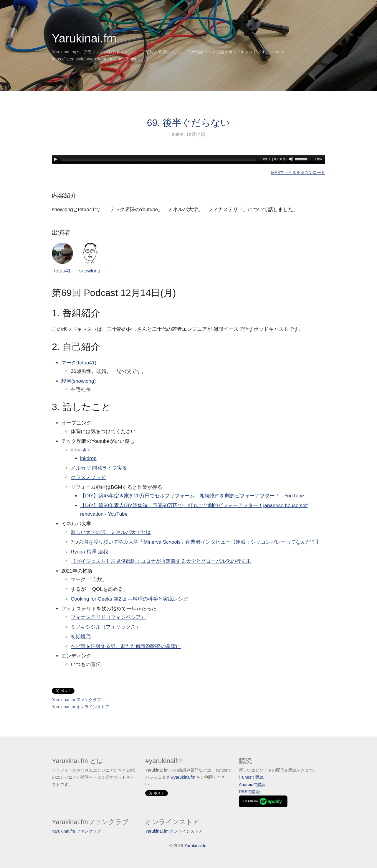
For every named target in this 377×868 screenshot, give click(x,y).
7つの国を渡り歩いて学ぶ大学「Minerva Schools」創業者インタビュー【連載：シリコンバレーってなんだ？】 (196, 542)
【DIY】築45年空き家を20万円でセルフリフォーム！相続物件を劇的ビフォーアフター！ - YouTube (192, 496)
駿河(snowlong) (78, 381)
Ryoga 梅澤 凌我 (89, 552)
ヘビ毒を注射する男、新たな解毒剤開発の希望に (126, 646)
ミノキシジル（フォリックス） (106, 627)
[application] (188, 159)
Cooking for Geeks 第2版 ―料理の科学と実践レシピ (129, 599)
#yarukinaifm (183, 777)
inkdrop (88, 458)
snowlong (90, 258)
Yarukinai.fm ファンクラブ (76, 700)
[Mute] (291, 159)
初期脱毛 (81, 637)
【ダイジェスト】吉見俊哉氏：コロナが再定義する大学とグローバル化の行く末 (161, 561)
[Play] (56, 159)
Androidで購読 (252, 785)
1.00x (319, 159)
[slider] (159, 159)
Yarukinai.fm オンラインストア (81, 707)
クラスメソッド (88, 477)
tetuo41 (62, 258)
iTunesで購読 (251, 777)
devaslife (81, 450)
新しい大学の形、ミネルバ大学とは (111, 532)
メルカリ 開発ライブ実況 (99, 468)
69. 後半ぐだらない (188, 123)
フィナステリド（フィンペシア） (108, 617)
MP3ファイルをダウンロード (298, 172)
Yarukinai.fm (84, 38)
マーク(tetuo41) (79, 363)
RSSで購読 (249, 792)
